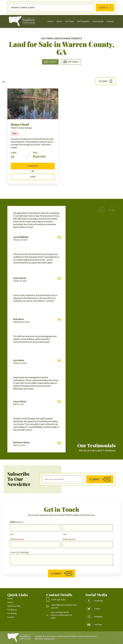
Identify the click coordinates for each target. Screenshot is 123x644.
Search (104, 8)
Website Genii (50, 639)
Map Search (71, 62)
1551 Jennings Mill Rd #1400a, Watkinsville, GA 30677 (59, 615)
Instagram (94, 617)
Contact (110, 21)
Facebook (94, 601)
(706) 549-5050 (56, 600)
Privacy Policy (91, 636)
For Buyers (12, 610)
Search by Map (14, 606)
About (59, 21)
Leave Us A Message (19, 552)
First (12, 534)
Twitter (93, 609)
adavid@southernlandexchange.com (61, 606)
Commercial (98, 21)
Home (50, 21)
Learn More (33, 166)
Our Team (70, 21)
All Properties (83, 21)
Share (33, 177)
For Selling (12, 613)
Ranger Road (20, 124)
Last (64, 534)
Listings (50, 62)
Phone (17, 539)
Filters (106, 81)
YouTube (94, 625)
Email (69, 539)
